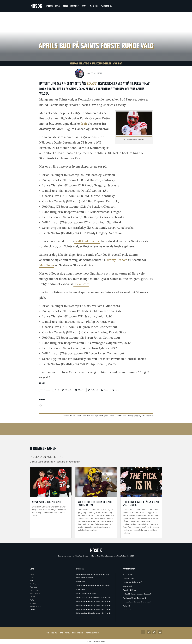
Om (48, 633)
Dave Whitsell (81, 581)
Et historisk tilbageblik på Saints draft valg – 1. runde (141, 503)
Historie (32, 597)
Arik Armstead (89, 416)
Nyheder (50, 6)
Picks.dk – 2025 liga (129, 590)
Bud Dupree (103, 416)
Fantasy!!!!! (127, 606)
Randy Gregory (134, 416)
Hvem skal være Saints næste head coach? (137, 602)
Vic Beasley (148, 416)
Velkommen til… (128, 586)
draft (92, 84)
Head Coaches (35, 594)
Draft (84, 6)
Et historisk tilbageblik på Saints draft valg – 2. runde (93, 605)
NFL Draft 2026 (128, 574)
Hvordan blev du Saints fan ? (132, 582)
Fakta (32, 581)
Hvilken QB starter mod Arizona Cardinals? (137, 594)
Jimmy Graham (117, 260)
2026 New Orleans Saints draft (47, 502)
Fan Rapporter (35, 584)
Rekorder (33, 603)
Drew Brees (81, 284)
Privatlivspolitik (92, 633)
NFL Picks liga (128, 610)
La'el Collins (121, 416)
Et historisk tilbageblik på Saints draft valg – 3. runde (93, 609)
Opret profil (65, 633)
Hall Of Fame (94, 6)
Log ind (54, 633)
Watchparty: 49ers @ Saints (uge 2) (135, 598)
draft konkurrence (87, 241)
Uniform (32, 610)
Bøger (32, 574)
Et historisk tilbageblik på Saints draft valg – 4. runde (93, 613)
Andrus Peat (75, 416)
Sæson (65, 6)
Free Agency (75, 6)
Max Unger (47, 265)
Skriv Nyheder (78, 633)
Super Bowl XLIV (35, 606)
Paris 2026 (105, 6)
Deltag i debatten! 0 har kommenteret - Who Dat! (96, 63)
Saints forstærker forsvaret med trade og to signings (93, 585)
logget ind (48, 462)
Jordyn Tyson (81, 589)
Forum (58, 6)
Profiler (32, 600)
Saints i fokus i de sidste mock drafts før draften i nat (95, 503)
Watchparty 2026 (128, 578)
